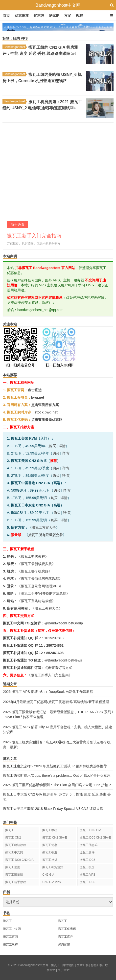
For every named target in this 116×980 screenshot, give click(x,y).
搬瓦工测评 (87, 852)
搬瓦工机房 (87, 867)
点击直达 (35, 390)
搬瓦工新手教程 (16, 882)
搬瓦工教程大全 (47, 608)
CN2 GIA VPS (52, 882)
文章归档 (83, 965)
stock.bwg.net (46, 412)
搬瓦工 (10, 830)
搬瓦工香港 (50, 852)
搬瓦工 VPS (87, 875)
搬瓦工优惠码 (89, 845)
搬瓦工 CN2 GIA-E (55, 838)
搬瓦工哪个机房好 (35, 571)
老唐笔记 (64, 945)
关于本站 (64, 970)
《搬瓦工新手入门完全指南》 (50, 675)
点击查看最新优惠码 (47, 420)
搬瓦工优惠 (50, 845)
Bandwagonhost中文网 (58, 5)
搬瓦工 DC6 (87, 860)
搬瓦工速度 (13, 867)
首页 (6, 16)
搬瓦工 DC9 (87, 882)
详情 (62, 446)
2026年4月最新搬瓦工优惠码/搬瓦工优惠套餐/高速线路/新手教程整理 (56, 702)
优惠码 (39, 16)
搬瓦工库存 (66, 937)
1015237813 (54, 638)
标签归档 (97, 965)
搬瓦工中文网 (14, 852)
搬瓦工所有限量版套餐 (46, 535)
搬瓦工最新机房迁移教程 (40, 579)
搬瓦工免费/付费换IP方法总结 (43, 593)
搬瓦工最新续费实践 (36, 564)
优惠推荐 (22, 16)
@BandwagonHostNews (63, 660)
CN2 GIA (48, 875)
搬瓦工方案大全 (44, 527)
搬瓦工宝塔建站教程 (36, 601)
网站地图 (68, 965)
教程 (79, 16)
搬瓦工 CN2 (13, 838)
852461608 (55, 653)
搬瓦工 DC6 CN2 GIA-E (95, 838)
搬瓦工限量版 (14, 875)
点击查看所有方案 (45, 405)
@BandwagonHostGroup (64, 623)
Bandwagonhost (15, 47)
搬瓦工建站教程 (16, 845)
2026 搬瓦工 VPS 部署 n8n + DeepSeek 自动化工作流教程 (48, 692)
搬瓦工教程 (50, 830)
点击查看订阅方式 (58, 668)
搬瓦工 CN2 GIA (90, 830)
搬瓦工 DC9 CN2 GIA (19, 860)
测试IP (54, 16)
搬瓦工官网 (10, 937)
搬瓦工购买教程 (33, 556)
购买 (52, 446)
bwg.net (38, 397)
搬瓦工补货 (50, 860)
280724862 (55, 645)
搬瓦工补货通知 (53, 867)
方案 (68, 16)
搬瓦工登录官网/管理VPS (40, 586)
